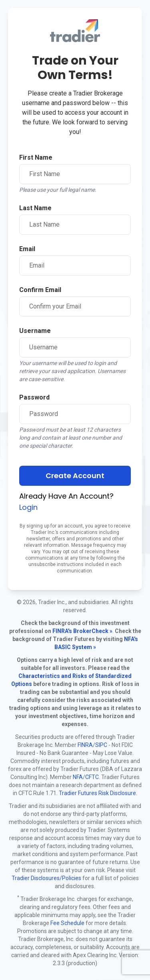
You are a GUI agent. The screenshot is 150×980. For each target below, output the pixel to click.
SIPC (101, 745)
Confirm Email (40, 290)
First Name (36, 157)
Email (27, 249)
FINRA (85, 745)
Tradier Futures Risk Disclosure (97, 793)
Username (35, 331)
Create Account (75, 476)
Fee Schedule (67, 923)
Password (34, 397)
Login (28, 507)
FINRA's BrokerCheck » (82, 631)
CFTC (92, 777)
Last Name (35, 208)
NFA (78, 777)
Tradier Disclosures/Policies (46, 878)
